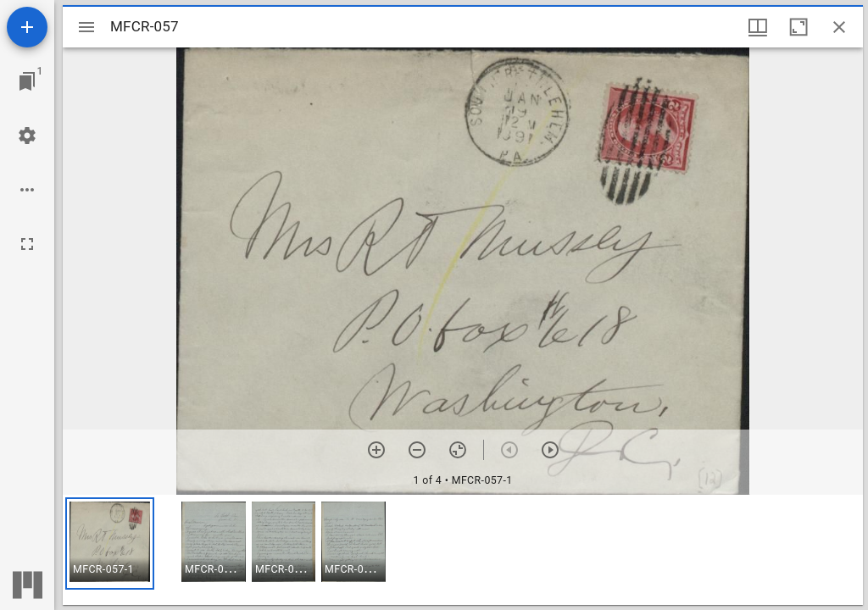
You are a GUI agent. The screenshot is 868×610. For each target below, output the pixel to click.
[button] (110, 543)
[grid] (463, 550)
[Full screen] (27, 244)
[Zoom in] (376, 450)
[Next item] (550, 450)
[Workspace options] (27, 190)
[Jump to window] (27, 81)
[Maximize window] (798, 27)
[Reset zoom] (458, 450)
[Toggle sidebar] (86, 27)
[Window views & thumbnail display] (758, 27)
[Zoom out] (417, 450)
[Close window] (839, 27)
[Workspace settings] (27, 136)
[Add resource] (27, 27)
